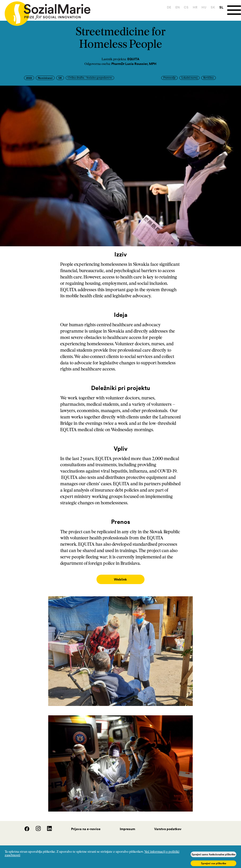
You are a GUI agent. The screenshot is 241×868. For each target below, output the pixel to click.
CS (185, 7)
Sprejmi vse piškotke (214, 863)
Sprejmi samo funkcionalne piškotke (213, 854)
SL (220, 7)
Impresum (127, 824)
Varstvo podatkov (168, 824)
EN (176, 7)
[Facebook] (24, 825)
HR (193, 7)
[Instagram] (36, 825)
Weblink (120, 579)
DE (167, 7)
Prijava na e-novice (86, 824)
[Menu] (233, 10)
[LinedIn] (47, 825)
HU (203, 7)
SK (211, 7)
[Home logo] (45, 12)
